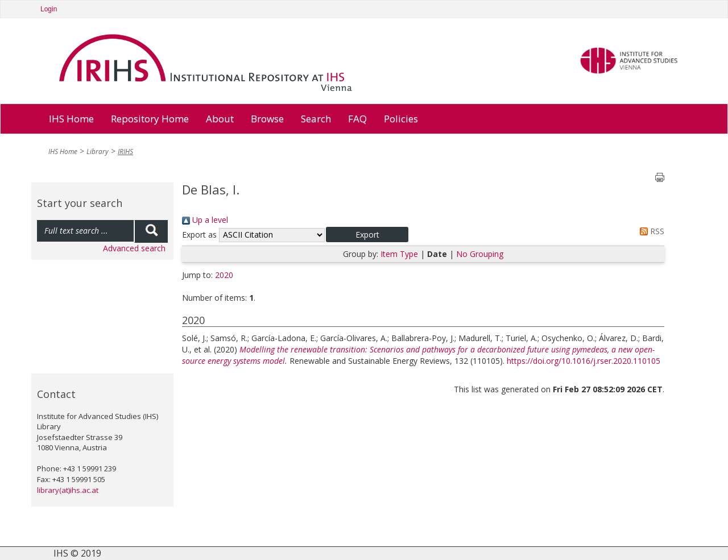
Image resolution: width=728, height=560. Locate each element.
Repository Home (150, 119)
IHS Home (71, 119)
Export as (199, 235)
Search (316, 119)
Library (98, 152)
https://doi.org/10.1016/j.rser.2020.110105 (584, 361)
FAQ (357, 119)
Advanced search (134, 248)
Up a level (205, 220)
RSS (650, 231)
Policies (401, 119)
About (220, 119)
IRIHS (125, 152)
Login (49, 9)
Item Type (399, 254)
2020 (224, 275)
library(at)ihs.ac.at (68, 490)
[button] (367, 235)
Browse (267, 119)
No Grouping (480, 254)
